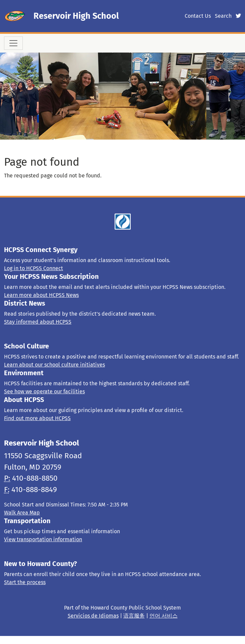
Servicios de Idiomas (93, 616)
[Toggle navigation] (13, 43)
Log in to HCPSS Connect (34, 268)
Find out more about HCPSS (37, 418)
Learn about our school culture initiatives (54, 365)
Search (223, 16)
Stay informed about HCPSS (38, 322)
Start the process (25, 582)
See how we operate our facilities (44, 391)
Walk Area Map (22, 513)
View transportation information (43, 539)
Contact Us (198, 16)
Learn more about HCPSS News (41, 295)
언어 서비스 (164, 616)
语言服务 (134, 616)
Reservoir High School (76, 16)
